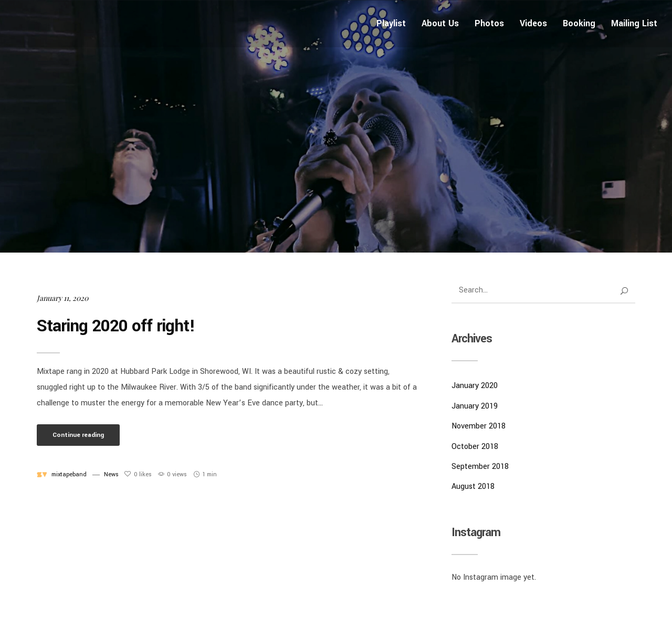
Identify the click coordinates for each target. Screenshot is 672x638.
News (111, 474)
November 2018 (479, 426)
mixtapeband (69, 474)
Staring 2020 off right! (116, 326)
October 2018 (475, 447)
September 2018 (480, 467)
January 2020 (475, 386)
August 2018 (473, 487)
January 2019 (475, 406)
